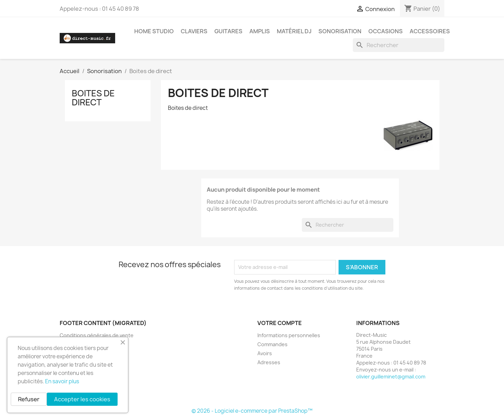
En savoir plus (62, 381)
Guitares (228, 31)
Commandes (272, 344)
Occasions (386, 31)
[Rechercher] (399, 45)
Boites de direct (93, 98)
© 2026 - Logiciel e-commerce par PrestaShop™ (252, 411)
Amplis (260, 31)
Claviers (194, 31)
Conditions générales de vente (97, 335)
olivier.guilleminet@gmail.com (391, 377)
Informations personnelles (289, 335)
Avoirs (265, 353)
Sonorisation (340, 31)
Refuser (29, 399)
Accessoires (430, 31)
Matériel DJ (294, 31)
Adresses (269, 362)
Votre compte (280, 323)
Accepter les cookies (82, 399)
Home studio (154, 31)
